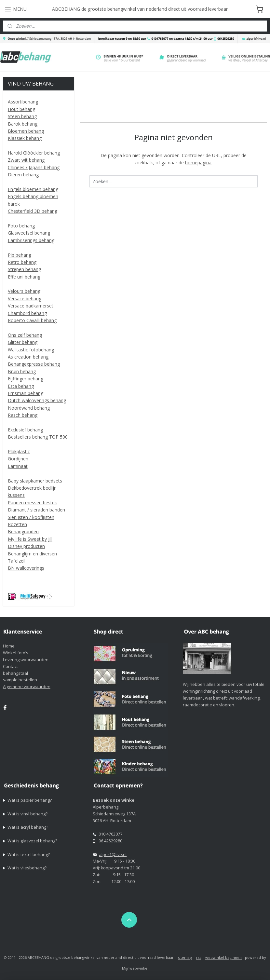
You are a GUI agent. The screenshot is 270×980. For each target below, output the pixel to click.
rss (199, 957)
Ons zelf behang (25, 335)
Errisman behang (26, 393)
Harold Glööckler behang (34, 153)
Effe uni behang (24, 277)
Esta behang (21, 386)
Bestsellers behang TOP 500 (38, 437)
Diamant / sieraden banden (36, 510)
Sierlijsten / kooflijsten (31, 517)
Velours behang (24, 291)
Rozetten (17, 524)
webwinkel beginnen (223, 957)
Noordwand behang (29, 408)
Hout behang (21, 109)
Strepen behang (24, 269)
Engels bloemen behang (33, 189)
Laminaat (18, 466)
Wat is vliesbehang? (27, 868)
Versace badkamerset (31, 306)
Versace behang (25, 299)
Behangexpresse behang (34, 364)
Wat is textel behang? (29, 854)
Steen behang (22, 116)
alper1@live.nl (113, 854)
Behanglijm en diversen (32, 554)
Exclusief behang (25, 430)
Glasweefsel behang (29, 233)
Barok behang (23, 124)
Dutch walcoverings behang (37, 400)
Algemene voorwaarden (27, 687)
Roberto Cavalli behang (32, 320)
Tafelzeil (17, 561)
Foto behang (21, 226)
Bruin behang (22, 371)
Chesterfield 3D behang (33, 211)
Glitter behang (23, 342)
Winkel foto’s (16, 653)
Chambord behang (27, 313)
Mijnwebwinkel (135, 968)
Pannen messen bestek (32, 503)
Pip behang (20, 255)
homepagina (199, 163)
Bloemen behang (26, 131)
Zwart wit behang (26, 160)
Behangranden (23, 531)
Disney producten (26, 546)
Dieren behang (23, 175)
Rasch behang (23, 415)
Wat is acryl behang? (28, 827)
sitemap (185, 957)
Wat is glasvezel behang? (32, 841)
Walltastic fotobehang (31, 350)
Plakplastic (19, 451)
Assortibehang (23, 102)
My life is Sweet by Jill (30, 539)
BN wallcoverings (26, 568)
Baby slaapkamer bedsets (35, 481)
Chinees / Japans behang (34, 167)
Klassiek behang (25, 138)
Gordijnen (18, 459)
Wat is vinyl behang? (27, 814)
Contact (10, 666)
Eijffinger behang (26, 379)
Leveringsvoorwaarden (26, 660)
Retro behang (22, 262)
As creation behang (28, 357)
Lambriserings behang (31, 240)
